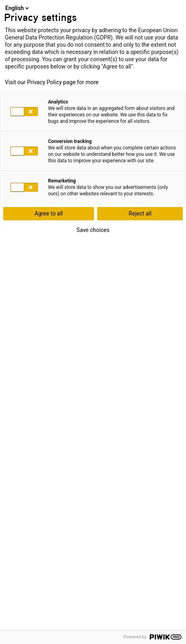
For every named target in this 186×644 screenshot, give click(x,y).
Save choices (93, 230)
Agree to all (49, 213)
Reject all (140, 213)
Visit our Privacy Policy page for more (52, 82)
